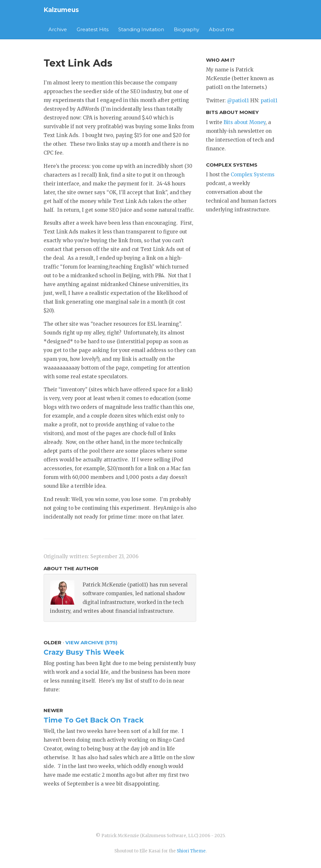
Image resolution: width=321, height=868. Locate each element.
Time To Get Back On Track (94, 720)
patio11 (269, 101)
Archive (58, 29)
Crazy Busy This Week (84, 652)
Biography (186, 29)
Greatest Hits (93, 29)
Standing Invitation (141, 29)
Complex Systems (253, 175)
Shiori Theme (191, 851)
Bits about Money (244, 122)
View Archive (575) (91, 642)
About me (222, 29)
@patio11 (238, 101)
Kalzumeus (61, 10)
